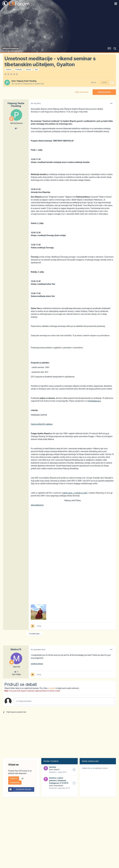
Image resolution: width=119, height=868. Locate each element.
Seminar (53, 767)
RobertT (57, 770)
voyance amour (37, 664)
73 (16, 672)
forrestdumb (58, 786)
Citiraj (39, 626)
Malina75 (16, 649)
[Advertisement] (60, 26)
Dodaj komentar (104, 92)
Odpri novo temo (82, 92)
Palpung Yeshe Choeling (26, 81)
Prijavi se (14, 778)
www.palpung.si (37, 505)
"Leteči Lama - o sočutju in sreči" (75, 493)
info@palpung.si (94, 401)
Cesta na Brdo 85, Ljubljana (42, 424)
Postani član (15, 782)
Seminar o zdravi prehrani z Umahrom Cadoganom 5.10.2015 (59, 781)
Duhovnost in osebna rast (34, 84)
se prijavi (52, 688)
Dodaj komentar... (24, 701)
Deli (94, 82)
